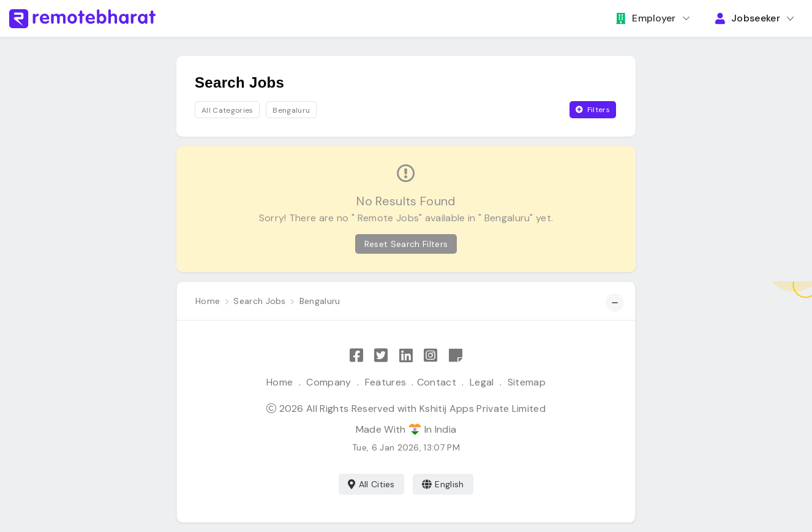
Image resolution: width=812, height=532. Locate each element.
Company (329, 382)
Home (280, 382)
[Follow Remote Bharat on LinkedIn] (406, 356)
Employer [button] (646, 18)
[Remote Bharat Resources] (456, 356)
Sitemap (527, 382)
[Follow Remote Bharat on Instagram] (430, 356)
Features (386, 382)
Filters (593, 110)
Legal (482, 382)
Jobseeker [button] (748, 18)
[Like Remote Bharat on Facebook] (356, 356)
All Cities (371, 484)
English (443, 484)
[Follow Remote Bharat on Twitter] (381, 356)
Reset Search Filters (406, 244)
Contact (437, 382)
